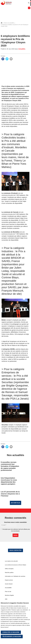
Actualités (22, 49)
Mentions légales (9, 595)
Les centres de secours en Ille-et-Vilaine (15, 565)
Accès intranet (9, 584)
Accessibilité (8, 588)
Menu (29, 8)
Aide (6, 599)
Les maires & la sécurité (11, 561)
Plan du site (8, 591)
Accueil (2, 23)
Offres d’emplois (9, 569)
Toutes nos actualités (9, 23)
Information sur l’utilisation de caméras (15, 576)
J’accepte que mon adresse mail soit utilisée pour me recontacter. (15, 530)
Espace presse (9, 580)
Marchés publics (9, 572)
